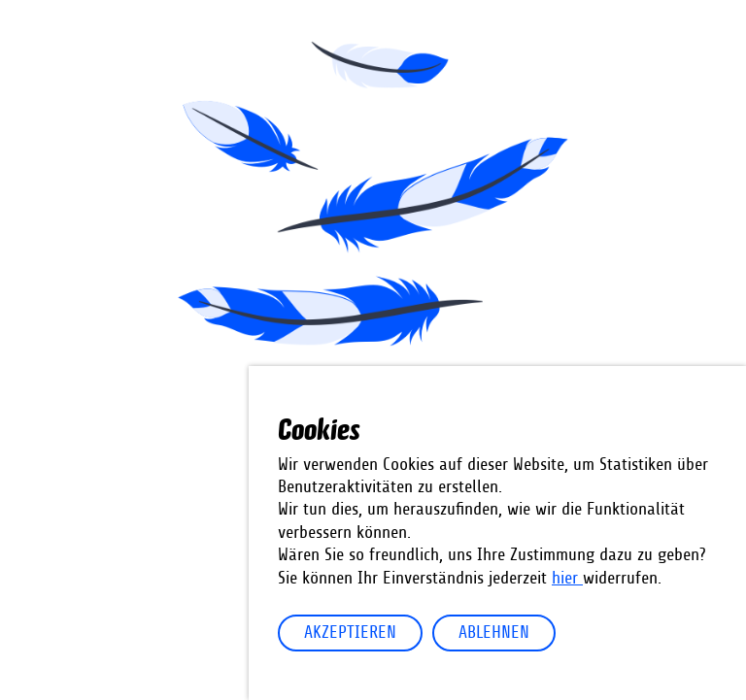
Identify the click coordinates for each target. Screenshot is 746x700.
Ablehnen (494, 633)
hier (567, 579)
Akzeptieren (350, 633)
